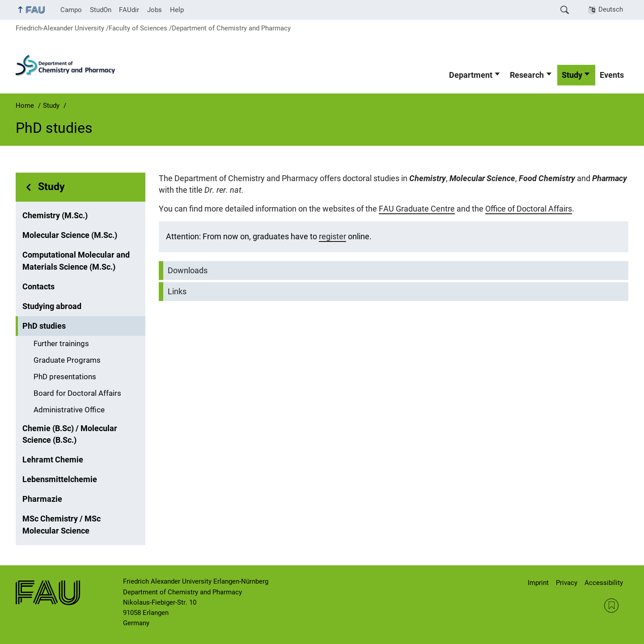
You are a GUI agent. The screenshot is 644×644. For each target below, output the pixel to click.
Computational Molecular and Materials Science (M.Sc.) (76, 261)
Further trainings (61, 344)
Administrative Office (69, 410)
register (333, 237)
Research (527, 75)
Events (612, 75)
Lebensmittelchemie (60, 479)
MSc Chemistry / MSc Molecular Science (61, 525)
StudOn (101, 10)
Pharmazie (42, 499)
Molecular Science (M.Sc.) (70, 235)
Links (177, 292)
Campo (71, 10)
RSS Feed (611, 606)
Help (177, 10)
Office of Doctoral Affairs (529, 209)
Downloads (188, 271)
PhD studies (44, 326)
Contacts (38, 287)
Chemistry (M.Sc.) (55, 216)
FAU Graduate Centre (417, 209)
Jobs (155, 10)
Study (572, 75)
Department (471, 75)
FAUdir (129, 10)
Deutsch (611, 9)
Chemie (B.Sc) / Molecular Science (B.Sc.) (70, 434)
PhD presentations (65, 377)
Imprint (538, 583)
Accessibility (604, 583)
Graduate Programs (67, 360)
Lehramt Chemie (53, 460)
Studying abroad (52, 306)
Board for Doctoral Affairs (77, 393)
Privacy (567, 583)
